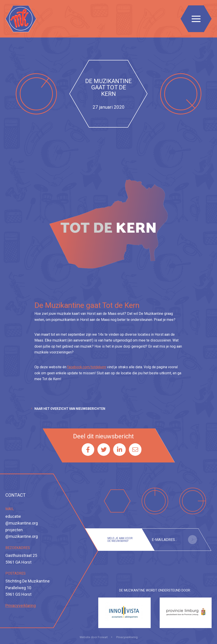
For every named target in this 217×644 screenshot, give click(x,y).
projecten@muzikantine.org (22, 533)
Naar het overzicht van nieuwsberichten (70, 409)
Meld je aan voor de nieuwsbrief (120, 540)
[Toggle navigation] (196, 19)
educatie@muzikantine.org (22, 520)
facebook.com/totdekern (87, 367)
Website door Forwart (94, 637)
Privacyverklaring (21, 605)
